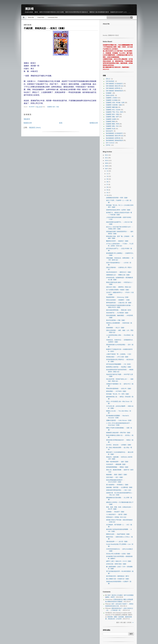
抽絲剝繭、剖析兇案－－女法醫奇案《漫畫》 (120, 487)
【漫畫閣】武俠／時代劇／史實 (115, 103)
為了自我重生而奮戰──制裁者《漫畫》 (118, 290)
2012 (107, 155)
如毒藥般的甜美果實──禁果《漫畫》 (117, 198)
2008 (107, 166)
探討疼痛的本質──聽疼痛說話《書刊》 (118, 576)
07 (107, 184)
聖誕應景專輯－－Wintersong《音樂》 (118, 297)
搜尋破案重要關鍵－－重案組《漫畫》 (118, 467)
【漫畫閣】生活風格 (111, 100)
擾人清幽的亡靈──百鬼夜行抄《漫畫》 (118, 579)
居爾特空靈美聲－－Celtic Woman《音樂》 (119, 420)
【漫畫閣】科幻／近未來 (113, 110)
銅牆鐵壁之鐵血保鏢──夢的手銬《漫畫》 (119, 433)
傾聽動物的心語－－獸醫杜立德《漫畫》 (118, 275)
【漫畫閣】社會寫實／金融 (113, 105)
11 (107, 174)
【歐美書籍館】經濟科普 (113, 138)
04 (107, 193)
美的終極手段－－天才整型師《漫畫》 (118, 313)
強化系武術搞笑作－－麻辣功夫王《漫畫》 (119, 272)
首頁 (61, 123)
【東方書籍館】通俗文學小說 (114, 86)
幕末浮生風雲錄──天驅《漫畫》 (116, 320)
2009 (107, 163)
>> (133, 622)
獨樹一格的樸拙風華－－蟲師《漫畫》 (118, 462)
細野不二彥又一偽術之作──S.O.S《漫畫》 (119, 561)
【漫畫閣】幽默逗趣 (111, 107)
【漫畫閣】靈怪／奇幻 (112, 126)
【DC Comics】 (110, 143)
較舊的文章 (94, 123)
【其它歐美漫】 (110, 81)
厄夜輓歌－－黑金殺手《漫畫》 (116, 512)
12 (107, 171)
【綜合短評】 (109, 131)
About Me (31, 17)
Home (24, 17)
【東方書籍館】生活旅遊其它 (114, 84)
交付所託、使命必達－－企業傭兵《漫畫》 (119, 445)
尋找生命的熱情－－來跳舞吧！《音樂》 (118, 300)
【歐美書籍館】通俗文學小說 (114, 136)
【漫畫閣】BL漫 (110, 129)
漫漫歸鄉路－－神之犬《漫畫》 (116, 328)
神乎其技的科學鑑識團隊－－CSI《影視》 (119, 364)
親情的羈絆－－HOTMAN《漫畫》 (117, 391)
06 (107, 187)
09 (107, 179)
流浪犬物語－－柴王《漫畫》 (115, 477)
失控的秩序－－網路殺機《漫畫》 (116, 464)
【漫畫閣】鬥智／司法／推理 (114, 112)
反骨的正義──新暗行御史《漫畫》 (117, 564)
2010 (107, 160)
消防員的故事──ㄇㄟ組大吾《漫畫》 (117, 541)
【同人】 (108, 79)
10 (107, 176)
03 (107, 195)
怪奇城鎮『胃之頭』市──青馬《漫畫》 (118, 394)
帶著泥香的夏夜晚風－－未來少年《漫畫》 (119, 389)
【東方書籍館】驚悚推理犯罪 (114, 91)
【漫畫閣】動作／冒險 (53, 107)
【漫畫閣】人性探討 (111, 98)
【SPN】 (108, 145)
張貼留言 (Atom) (35, 128)
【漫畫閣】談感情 (111, 119)
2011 (107, 158)
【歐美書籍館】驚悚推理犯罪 (114, 140)
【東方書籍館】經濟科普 (113, 88)
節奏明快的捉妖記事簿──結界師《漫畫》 (119, 210)
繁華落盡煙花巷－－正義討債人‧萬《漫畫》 (119, 303)
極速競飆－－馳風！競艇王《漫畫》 (117, 475)
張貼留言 (27, 119)
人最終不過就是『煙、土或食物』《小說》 (119, 354)
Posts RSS (41, 17)
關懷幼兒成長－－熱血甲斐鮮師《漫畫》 (118, 534)
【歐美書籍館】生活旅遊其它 (114, 133)
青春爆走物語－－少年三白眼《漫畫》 (118, 357)
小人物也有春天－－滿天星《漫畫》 (117, 514)
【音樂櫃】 (109, 93)
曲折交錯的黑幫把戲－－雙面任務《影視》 (119, 310)
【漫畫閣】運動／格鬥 (112, 117)
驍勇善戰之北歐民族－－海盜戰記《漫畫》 (119, 367)
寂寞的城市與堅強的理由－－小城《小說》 (119, 490)
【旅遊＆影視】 (110, 95)
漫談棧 (29, 9)
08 (107, 182)
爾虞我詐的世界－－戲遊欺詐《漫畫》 (118, 241)
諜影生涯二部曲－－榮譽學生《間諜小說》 (119, 287)
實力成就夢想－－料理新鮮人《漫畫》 (118, 485)
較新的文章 (28, 123)
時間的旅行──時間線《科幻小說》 (117, 517)
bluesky (32, 107)
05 (107, 190)
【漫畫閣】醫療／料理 (112, 124)
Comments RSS (53, 17)
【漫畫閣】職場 (110, 121)
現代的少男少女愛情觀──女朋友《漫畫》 (119, 554)
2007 (107, 169)
